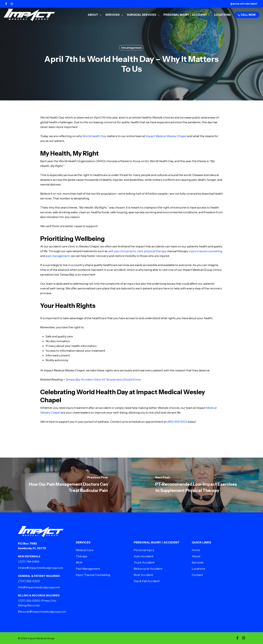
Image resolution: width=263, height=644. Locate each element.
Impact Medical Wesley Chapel (166, 136)
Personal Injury (144, 550)
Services (198, 562)
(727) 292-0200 (29, 581)
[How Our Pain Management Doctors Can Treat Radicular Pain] (66, 485)
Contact (197, 575)
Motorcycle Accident (148, 569)
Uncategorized (131, 48)
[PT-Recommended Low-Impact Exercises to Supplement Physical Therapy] (197, 485)
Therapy (82, 556)
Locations (199, 569)
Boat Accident (143, 575)
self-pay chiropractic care (125, 251)
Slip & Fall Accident (147, 581)
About (196, 556)
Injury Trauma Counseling (93, 575)
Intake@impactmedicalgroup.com (40, 568)
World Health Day (94, 136)
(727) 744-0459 (29, 561)
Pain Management (88, 569)
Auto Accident (144, 556)
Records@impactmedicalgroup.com (42, 611)
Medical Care (85, 550)
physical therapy (155, 251)
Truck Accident (144, 562)
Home (196, 550)
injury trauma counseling (205, 251)
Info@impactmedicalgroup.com (39, 587)
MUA (79, 562)
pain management (58, 256)
